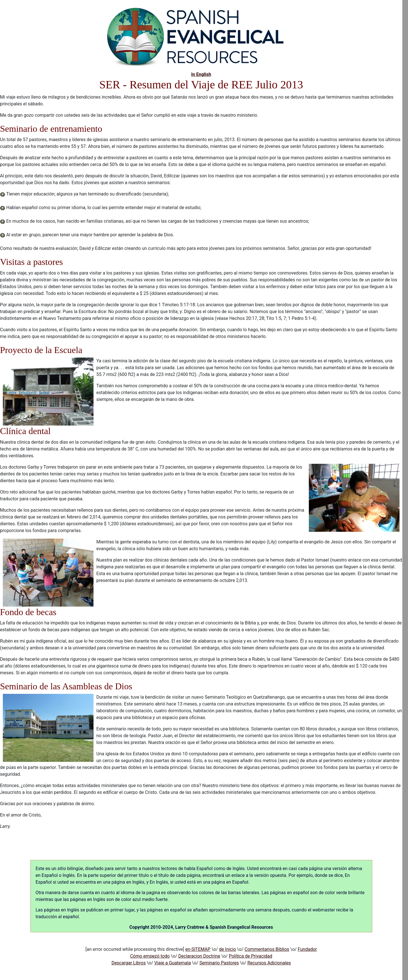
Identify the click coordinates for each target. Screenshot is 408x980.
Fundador (307, 949)
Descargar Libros (128, 963)
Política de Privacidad (250, 956)
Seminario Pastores (219, 963)
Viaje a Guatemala (172, 963)
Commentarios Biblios (267, 949)
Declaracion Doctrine (199, 956)
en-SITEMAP (198, 949)
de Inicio (228, 949)
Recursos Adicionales (269, 963)
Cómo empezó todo (150, 956)
